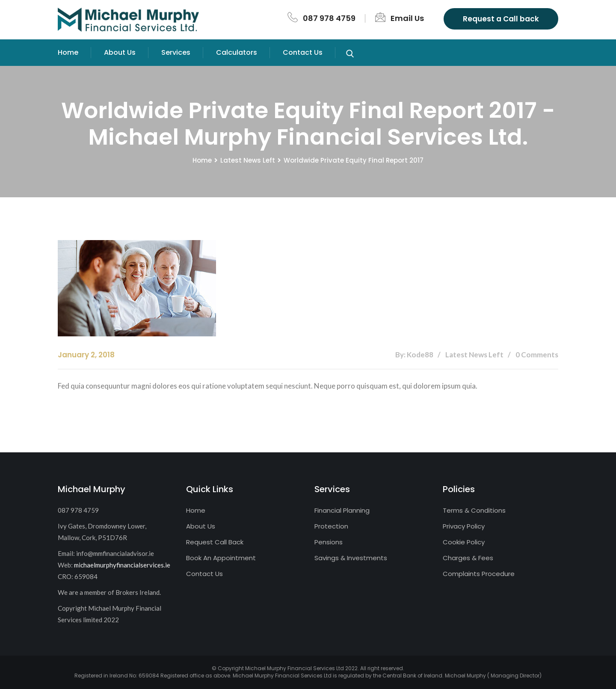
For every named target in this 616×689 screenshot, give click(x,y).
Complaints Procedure (479, 574)
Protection (331, 526)
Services (176, 52)
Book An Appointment (221, 558)
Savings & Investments (351, 558)
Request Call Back (215, 542)
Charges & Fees (468, 558)
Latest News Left (248, 160)
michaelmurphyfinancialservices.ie (122, 565)
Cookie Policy (464, 542)
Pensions (329, 542)
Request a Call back (501, 19)
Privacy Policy (464, 526)
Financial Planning (342, 510)
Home (68, 52)
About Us (120, 52)
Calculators (237, 52)
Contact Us (303, 52)
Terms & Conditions (474, 510)
